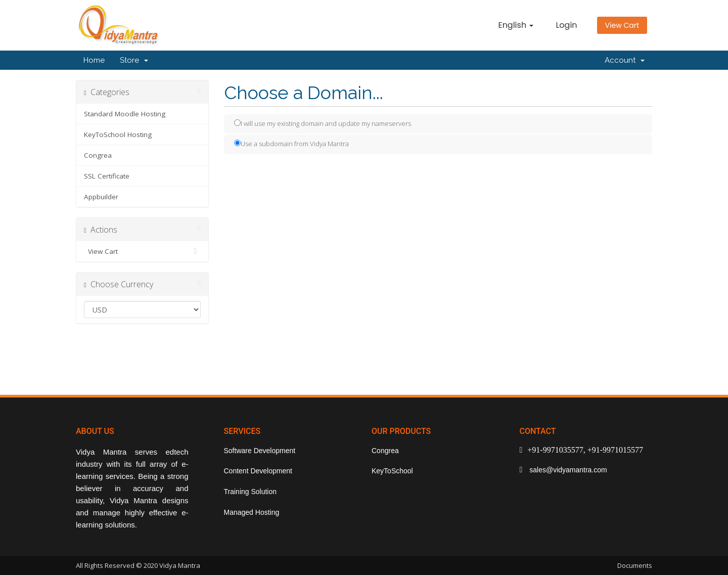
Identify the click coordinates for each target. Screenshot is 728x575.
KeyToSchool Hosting (118, 135)
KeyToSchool (392, 471)
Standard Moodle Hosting (125, 114)
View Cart (622, 25)
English (516, 25)
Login (566, 25)
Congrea (98, 155)
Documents (635, 565)
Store (134, 60)
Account (625, 60)
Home (94, 60)
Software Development (260, 451)
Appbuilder (101, 197)
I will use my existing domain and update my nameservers (323, 123)
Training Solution (251, 492)
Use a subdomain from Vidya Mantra (291, 144)
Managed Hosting (252, 512)
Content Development (258, 471)
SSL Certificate (107, 176)
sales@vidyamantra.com (567, 470)
